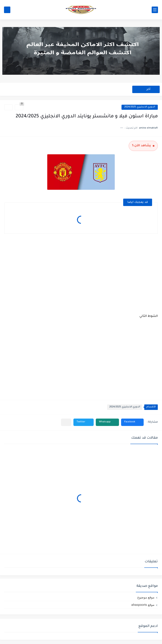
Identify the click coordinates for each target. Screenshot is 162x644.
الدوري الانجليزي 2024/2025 (140, 107)
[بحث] (7, 10)
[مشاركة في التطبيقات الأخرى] (66, 422)
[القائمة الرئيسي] (155, 10)
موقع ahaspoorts (143, 605)
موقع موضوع (146, 597)
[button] (132, 422)
